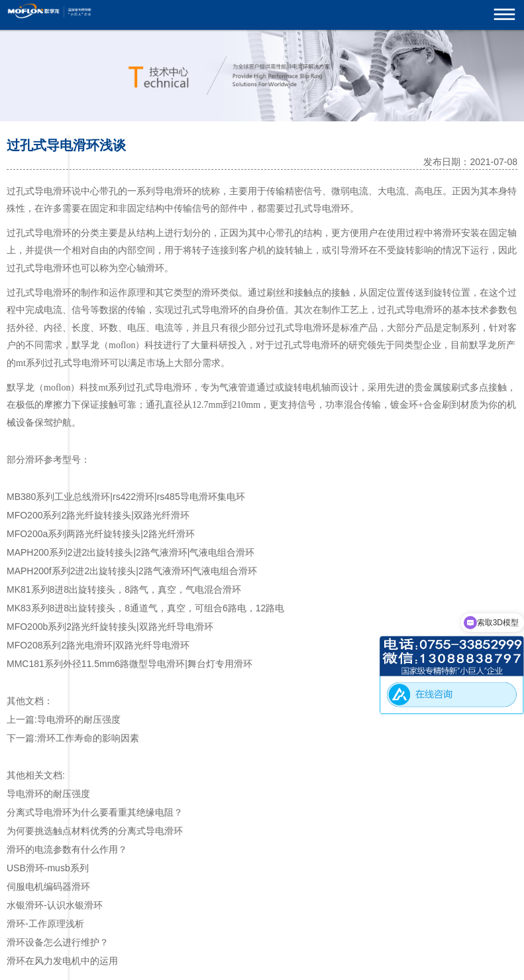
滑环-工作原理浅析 (45, 924)
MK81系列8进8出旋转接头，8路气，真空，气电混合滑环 (124, 589)
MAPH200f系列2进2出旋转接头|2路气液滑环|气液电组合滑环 (132, 571)
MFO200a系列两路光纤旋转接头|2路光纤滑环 (101, 534)
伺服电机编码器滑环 (48, 887)
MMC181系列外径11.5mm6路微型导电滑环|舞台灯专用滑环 (130, 664)
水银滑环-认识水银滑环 (55, 905)
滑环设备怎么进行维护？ (58, 942)
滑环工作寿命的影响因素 (88, 738)
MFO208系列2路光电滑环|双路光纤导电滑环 (98, 645)
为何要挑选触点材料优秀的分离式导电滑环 (95, 831)
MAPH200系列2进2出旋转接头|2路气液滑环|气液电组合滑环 (131, 552)
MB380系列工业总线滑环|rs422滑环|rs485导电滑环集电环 (126, 497)
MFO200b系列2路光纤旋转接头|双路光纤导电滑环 (110, 627)
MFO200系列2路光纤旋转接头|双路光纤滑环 (98, 515)
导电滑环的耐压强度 (79, 719)
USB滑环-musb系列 (48, 868)
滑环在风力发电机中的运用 (62, 961)
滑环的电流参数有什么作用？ (67, 849)
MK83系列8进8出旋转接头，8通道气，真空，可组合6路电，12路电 (145, 608)
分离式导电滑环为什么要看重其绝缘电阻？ (95, 812)
